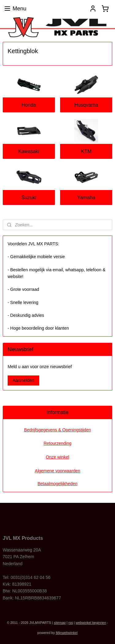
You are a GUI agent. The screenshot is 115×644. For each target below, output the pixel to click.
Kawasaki (29, 151)
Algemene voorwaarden (58, 471)
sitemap (60, 623)
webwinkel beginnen (91, 623)
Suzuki (29, 198)
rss (71, 623)
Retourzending (57, 443)
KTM (86, 151)
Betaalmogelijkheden (58, 484)
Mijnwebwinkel (67, 633)
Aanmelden (23, 380)
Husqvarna (86, 105)
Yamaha (86, 198)
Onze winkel (57, 457)
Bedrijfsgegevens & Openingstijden (58, 430)
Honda (29, 105)
